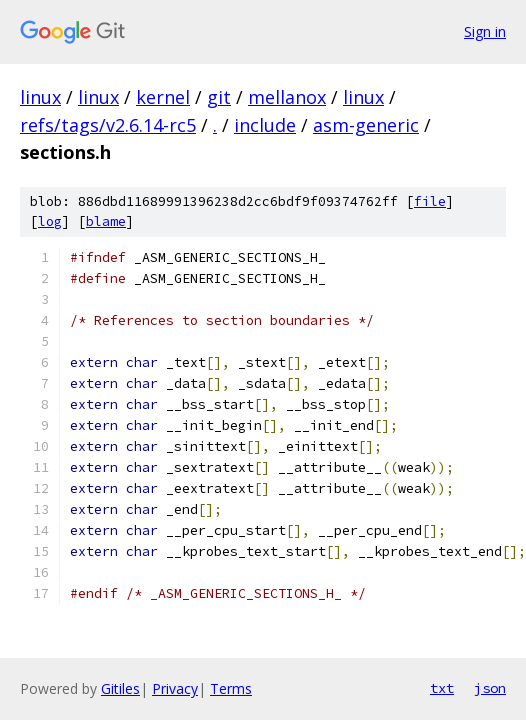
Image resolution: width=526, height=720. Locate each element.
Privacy (175, 688)
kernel (163, 97)
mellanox (287, 97)
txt (442, 688)
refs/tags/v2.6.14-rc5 (108, 125)
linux (40, 97)
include (265, 125)
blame (106, 221)
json (490, 688)
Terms (231, 688)
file (430, 201)
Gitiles (120, 688)
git (219, 97)
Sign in (485, 31)
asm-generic (366, 125)
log (50, 221)
